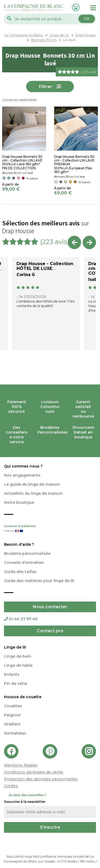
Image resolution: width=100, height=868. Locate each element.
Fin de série (15, 684)
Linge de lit (15, 647)
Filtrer (46, 87)
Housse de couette (23, 697)
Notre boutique (19, 502)
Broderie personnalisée (27, 553)
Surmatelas (15, 733)
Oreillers (12, 724)
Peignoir (12, 715)
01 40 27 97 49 (21, 619)
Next (89, 242)
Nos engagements (22, 475)
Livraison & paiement (50, 529)
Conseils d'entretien (24, 563)
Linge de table (18, 665)
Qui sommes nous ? (23, 466)
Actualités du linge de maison (33, 493)
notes (88, 861)
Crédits (11, 786)
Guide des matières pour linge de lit (39, 581)
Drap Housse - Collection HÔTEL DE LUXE (45, 266)
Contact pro (50, 631)
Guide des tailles (20, 572)
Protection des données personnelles (41, 779)
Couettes (13, 706)
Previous (74, 242)
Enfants (12, 674)
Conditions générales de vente (34, 772)
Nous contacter (50, 607)
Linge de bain (18, 656)
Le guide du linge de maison (32, 484)
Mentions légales (21, 765)
